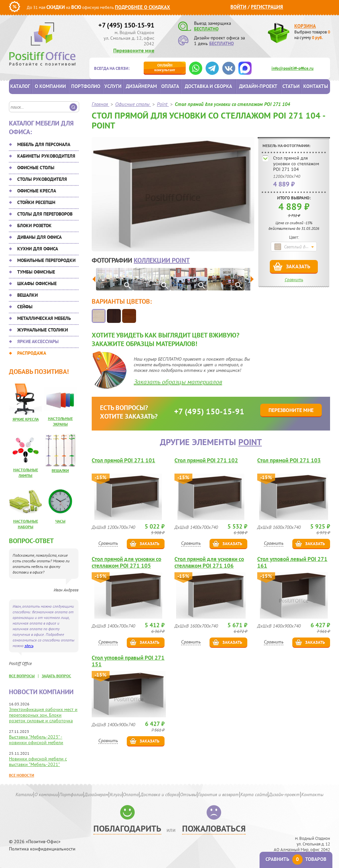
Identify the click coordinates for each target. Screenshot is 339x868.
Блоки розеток (34, 226)
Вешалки (27, 295)
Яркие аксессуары (38, 341)
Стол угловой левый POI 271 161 (292, 562)
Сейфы (25, 307)
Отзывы (188, 794)
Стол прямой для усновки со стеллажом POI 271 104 (296, 164)
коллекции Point (162, 260)
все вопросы (22, 676)
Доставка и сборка (208, 86)
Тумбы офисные (36, 272)
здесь (29, 646)
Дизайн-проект (258, 86)
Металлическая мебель (44, 318)
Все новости (22, 775)
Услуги (113, 86)
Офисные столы (36, 168)
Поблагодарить (127, 828)
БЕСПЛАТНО (206, 29)
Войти (238, 7)
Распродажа (32, 353)
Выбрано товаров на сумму (312, 35)
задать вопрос (56, 676)
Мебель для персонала (44, 144)
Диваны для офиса (39, 237)
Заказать (298, 266)
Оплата (170, 86)
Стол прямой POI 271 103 (289, 460)
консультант (165, 67)
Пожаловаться (214, 828)
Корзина (305, 26)
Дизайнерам (141, 86)
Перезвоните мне (134, 50)
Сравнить (294, 280)
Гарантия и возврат (218, 794)
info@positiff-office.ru (292, 68)
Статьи (291, 86)
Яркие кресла (26, 419)
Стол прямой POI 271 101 (123, 460)
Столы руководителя (42, 179)
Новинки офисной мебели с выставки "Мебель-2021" (38, 762)
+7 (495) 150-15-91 (126, 25)
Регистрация (267, 7)
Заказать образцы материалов (178, 382)
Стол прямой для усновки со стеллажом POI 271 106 (209, 562)
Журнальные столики (43, 330)
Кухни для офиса (38, 249)
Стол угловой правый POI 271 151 (128, 661)
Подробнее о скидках (143, 7)
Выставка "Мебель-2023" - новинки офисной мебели (36, 740)
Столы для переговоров (45, 214)
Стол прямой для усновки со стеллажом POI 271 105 (126, 562)
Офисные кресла (37, 191)
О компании (50, 86)
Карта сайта (254, 794)
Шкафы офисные (37, 283)
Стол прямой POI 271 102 (206, 460)
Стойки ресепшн (36, 202)
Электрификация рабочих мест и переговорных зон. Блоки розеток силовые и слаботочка (43, 715)
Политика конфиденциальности (42, 849)
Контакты (316, 86)
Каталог (20, 86)
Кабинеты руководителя (46, 156)
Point (250, 442)
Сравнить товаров (296, 859)
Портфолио (86, 86)
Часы (60, 521)
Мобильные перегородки (46, 260)
